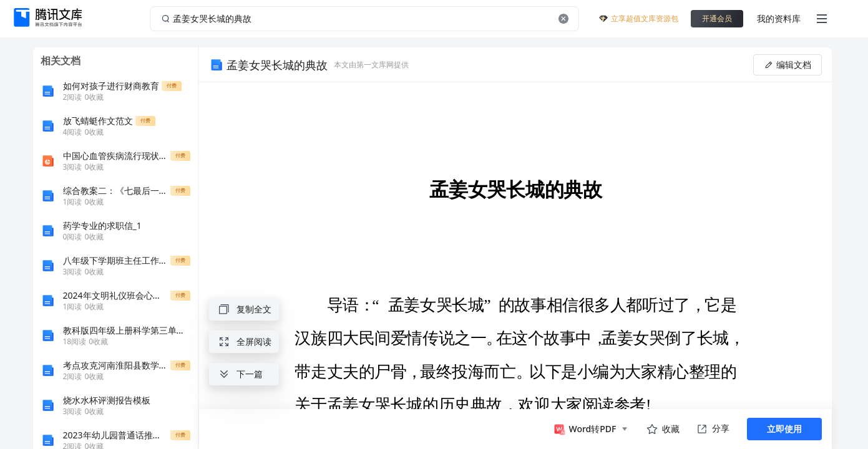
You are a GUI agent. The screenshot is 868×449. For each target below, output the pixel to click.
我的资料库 (779, 18)
